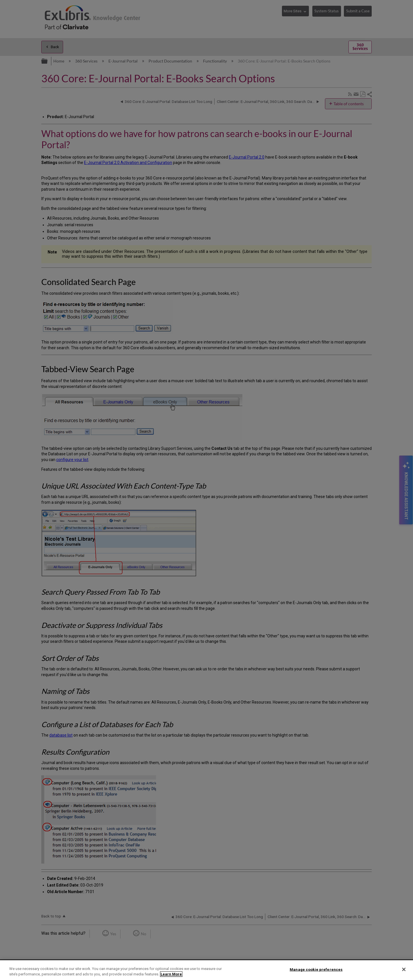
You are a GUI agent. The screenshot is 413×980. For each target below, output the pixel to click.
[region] (206, 970)
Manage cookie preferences (316, 970)
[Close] (404, 969)
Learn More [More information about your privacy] (171, 974)
